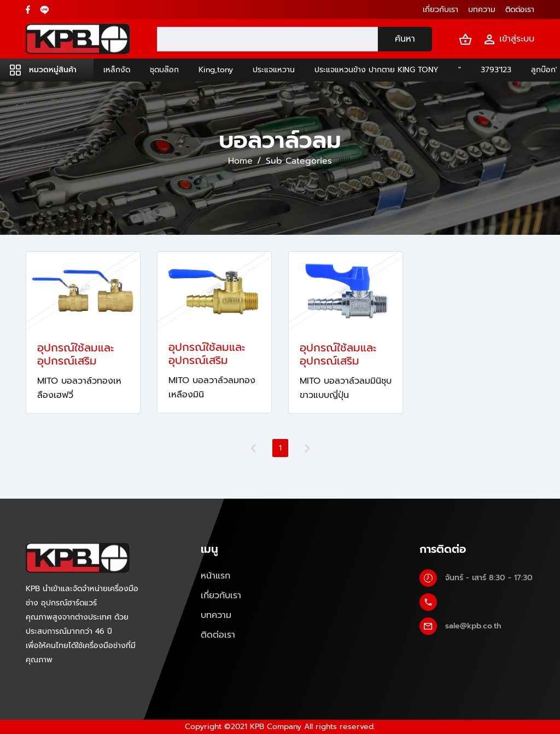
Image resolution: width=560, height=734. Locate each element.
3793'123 (496, 70)
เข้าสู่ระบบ (509, 39)
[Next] (307, 448)
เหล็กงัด (117, 70)
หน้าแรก (215, 576)
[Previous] (253, 448)
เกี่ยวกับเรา (221, 596)
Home (240, 161)
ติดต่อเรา (218, 635)
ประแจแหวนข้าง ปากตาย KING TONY (377, 70)
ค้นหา (405, 39)
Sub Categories (299, 161)
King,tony (216, 70)
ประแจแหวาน (274, 70)
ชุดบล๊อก (164, 70)
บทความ (216, 615)
